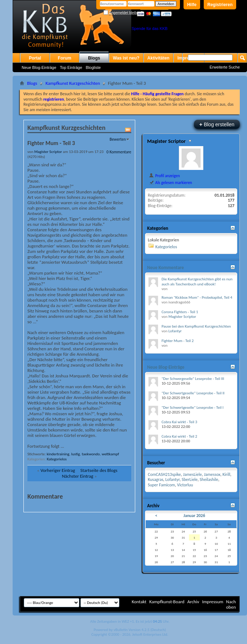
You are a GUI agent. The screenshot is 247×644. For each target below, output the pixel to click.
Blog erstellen (217, 124)
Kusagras (156, 479)
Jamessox (212, 474)
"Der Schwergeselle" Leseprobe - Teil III (193, 379)
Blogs (94, 58)
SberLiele (190, 479)
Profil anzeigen (164, 176)
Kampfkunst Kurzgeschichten (73, 83)
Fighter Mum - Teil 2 (178, 341)
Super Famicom (161, 485)
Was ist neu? (126, 58)
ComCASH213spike (164, 474)
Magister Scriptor (166, 141)
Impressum (213, 602)
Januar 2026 (194, 516)
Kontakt (139, 602)
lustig (76, 454)
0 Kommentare (119, 152)
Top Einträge (71, 67)
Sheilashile (209, 479)
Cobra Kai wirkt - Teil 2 (179, 436)
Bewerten (118, 139)
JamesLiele (192, 474)
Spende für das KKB (150, 29)
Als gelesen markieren (170, 183)
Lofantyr (175, 331)
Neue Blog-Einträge (39, 67)
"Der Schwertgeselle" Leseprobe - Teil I (193, 408)
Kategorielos (57, 459)
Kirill (226, 474)
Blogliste (93, 67)
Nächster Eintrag (78, 476)
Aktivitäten (158, 58)
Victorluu (185, 485)
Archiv (193, 602)
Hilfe (192, 5)
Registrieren (220, 5)
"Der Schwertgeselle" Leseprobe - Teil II (193, 393)
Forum (64, 58)
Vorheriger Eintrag (58, 470)
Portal (35, 58)
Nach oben (231, 604)
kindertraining (58, 454)
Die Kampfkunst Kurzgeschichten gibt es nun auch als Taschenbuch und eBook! (197, 282)
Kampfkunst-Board (167, 602)
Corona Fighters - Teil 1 (180, 312)
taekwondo (91, 454)
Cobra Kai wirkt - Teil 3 (179, 422)
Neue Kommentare (166, 268)
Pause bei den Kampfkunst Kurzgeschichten (196, 326)
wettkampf (110, 454)
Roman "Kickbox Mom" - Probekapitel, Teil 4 (197, 297)
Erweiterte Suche (225, 67)
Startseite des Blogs (99, 470)
